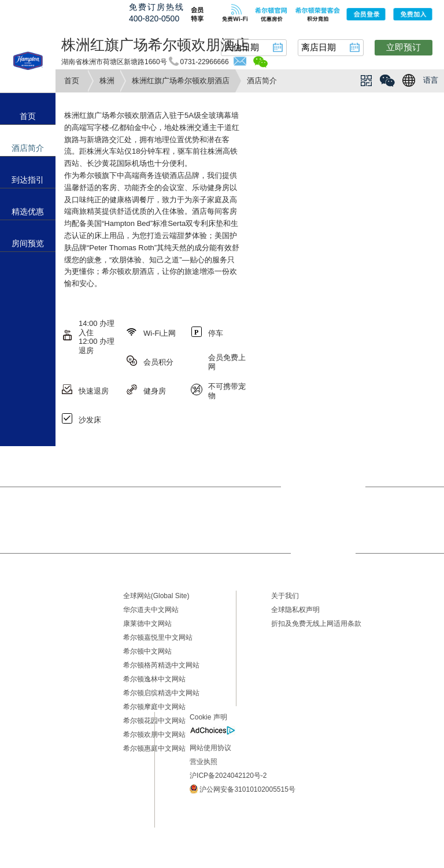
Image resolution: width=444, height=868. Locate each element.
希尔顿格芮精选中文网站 (161, 665)
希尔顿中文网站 (147, 651)
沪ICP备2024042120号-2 (228, 776)
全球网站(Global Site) (156, 596)
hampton (28, 61)
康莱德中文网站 (147, 624)
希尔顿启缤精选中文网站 (161, 693)
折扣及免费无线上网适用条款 (316, 624)
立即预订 (404, 47)
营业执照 (203, 762)
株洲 (107, 81)
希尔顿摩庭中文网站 (154, 707)
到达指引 (28, 180)
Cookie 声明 (208, 717)
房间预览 (28, 243)
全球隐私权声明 (295, 610)
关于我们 (285, 596)
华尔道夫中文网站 (151, 610)
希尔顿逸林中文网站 (154, 679)
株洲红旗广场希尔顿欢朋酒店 (181, 81)
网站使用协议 (210, 748)
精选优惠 (28, 212)
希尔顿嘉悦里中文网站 (158, 637)
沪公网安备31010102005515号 (243, 789)
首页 (72, 81)
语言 (431, 80)
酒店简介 (28, 148)
